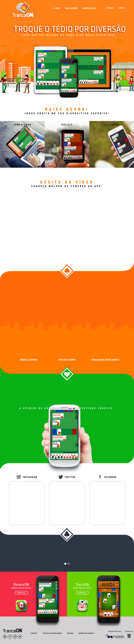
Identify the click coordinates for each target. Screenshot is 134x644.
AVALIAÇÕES (71, 8)
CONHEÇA (21, 593)
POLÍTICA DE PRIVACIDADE (52, 633)
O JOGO (57, 8)
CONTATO (121, 8)
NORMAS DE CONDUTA (87, 633)
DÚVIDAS (110, 8)
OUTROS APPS (89, 8)
